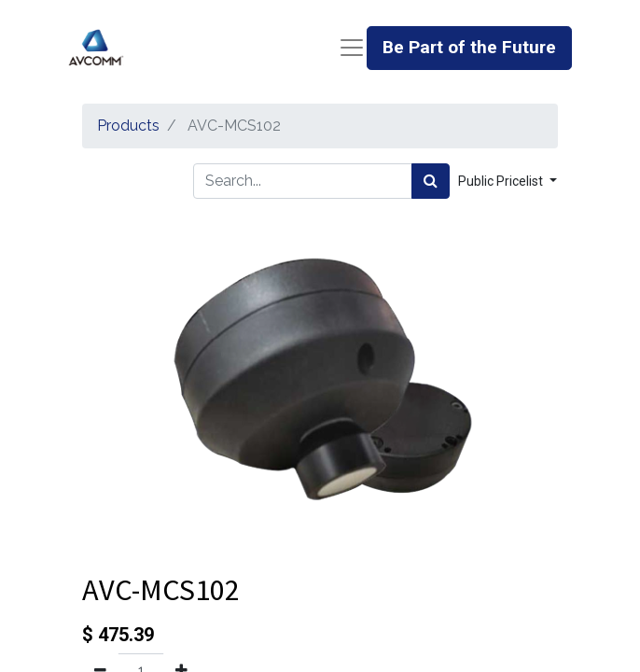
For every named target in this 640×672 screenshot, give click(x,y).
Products (128, 126)
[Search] (431, 181)
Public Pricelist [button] (502, 181)
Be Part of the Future (469, 47)
